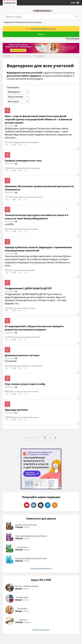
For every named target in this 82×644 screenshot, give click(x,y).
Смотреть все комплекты (41, 568)
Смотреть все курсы (41, 630)
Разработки (10, 3)
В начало (30, 437)
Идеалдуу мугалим (16, 410)
